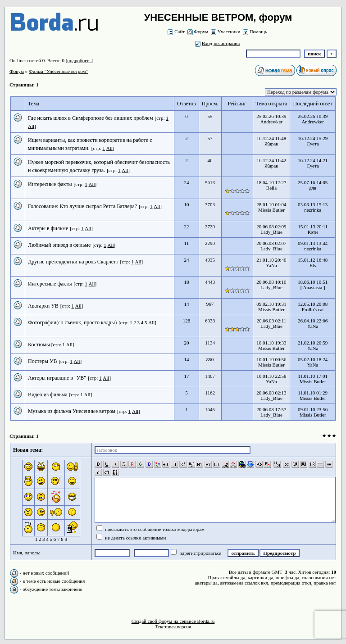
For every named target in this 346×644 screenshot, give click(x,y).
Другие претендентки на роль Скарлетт (73, 262)
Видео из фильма (48, 395)
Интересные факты (50, 184)
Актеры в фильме (48, 228)
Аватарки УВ (43, 306)
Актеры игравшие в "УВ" (57, 378)
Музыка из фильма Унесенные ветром (72, 411)
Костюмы (40, 345)
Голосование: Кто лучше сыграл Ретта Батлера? (82, 206)
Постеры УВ (42, 361)
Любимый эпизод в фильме (59, 245)
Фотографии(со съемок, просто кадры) (72, 322)
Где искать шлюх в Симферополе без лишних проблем (90, 118)
